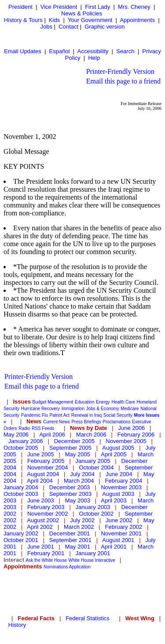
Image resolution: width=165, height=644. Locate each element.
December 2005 (75, 441)
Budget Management (53, 402)
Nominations (56, 567)
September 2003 (70, 494)
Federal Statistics (88, 618)
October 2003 (21, 494)
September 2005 (70, 448)
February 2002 (124, 527)
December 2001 (70, 533)
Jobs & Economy (103, 409)
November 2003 (121, 487)
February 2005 (46, 461)
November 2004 (48, 468)
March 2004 (79, 481)
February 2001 (46, 553)
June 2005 (41, 454)
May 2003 (78, 500)
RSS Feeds (43, 428)
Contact (68, 27)
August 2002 (43, 520)
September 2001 (70, 540)
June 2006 (132, 428)
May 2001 (78, 547)
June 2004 (119, 474)
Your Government (90, 20)
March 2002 (79, 527)
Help (94, 58)
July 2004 (82, 474)
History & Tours (23, 20)
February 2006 (136, 435)
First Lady (97, 7)
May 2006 (16, 435)
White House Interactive (92, 560)
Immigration (73, 409)
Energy (103, 402)
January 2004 (21, 487)
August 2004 (43, 474)
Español (60, 51)
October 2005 (21, 448)
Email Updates (23, 51)
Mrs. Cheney (134, 7)
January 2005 (93, 461)
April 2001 (114, 547)
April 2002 (40, 527)
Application (80, 567)
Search (125, 51)
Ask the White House (46, 560)
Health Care (123, 402)
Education (84, 402)
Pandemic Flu (35, 415)
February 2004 (124, 481)
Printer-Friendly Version (120, 71)
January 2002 (21, 533)
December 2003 (70, 487)
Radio (24, 428)
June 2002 (119, 520)
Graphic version (104, 27)
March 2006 (91, 435)
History (17, 625)
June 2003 (41, 500)
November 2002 (48, 514)
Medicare (130, 409)
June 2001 (41, 547)
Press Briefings (86, 422)
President (20, 7)
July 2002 (82, 520)
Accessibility (93, 51)
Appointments (137, 20)
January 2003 (93, 507)
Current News (57, 422)
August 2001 (118, 540)
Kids (54, 20)
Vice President (59, 7)
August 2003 (118, 494)
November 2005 (126, 441)
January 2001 (93, 553)
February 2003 (46, 507)
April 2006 (52, 435)
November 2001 (121, 533)
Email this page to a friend (123, 81)
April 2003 (114, 500)
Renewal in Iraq (86, 415)
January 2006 (26, 441)
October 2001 (21, 540)
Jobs (46, 27)
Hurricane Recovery (40, 409)
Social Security (118, 415)
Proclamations (116, 422)
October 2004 (97, 468)
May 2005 (78, 454)
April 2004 (40, 481)
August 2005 (118, 448)
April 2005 (114, 454)
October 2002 (97, 514)
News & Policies (82, 13)
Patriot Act (60, 415)
